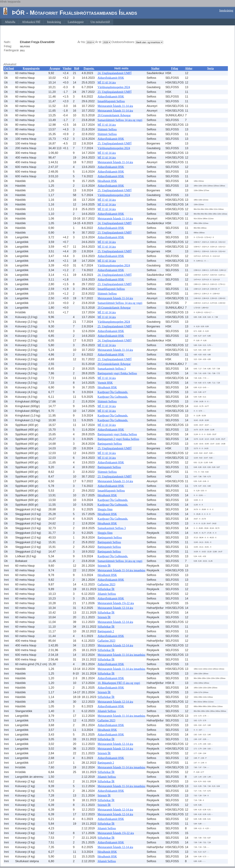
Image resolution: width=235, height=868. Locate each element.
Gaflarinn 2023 (106, 584)
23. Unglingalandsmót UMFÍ (115, 92)
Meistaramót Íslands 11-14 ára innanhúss (121, 570)
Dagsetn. (89, 68)
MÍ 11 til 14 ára (107, 82)
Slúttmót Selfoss (107, 129)
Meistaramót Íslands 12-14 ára (115, 608)
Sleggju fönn (105, 509)
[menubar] (57, 22)
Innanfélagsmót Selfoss (111, 101)
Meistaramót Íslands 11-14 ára (115, 106)
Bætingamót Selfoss (109, 467)
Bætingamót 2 (106, 631)
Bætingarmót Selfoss (110, 444)
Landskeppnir (76, 22)
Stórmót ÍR (104, 566)
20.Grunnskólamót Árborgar (114, 115)
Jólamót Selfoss (107, 594)
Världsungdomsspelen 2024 (114, 87)
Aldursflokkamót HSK (111, 78)
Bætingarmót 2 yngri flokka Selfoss (118, 439)
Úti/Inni (9, 68)
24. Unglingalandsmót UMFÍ (115, 73)
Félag (175, 68)
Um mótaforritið (100, 22)
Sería (211, 68)
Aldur (189, 68)
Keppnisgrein (31, 68)
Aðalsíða (10, 22)
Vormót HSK (105, 383)
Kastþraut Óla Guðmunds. (113, 392)
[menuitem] (10, 22)
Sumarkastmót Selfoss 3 (112, 369)
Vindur (67, 68)
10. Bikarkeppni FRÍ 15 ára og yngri (119, 683)
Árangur (55, 68)
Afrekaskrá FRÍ (31, 22)
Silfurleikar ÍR (106, 589)
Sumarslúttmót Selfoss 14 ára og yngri (120, 120)
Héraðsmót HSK (107, 181)
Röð (77, 68)
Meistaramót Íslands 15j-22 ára (116, 603)
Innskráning (226, 11)
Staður (155, 68)
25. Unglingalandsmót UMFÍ (115, 143)
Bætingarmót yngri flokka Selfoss (117, 373)
